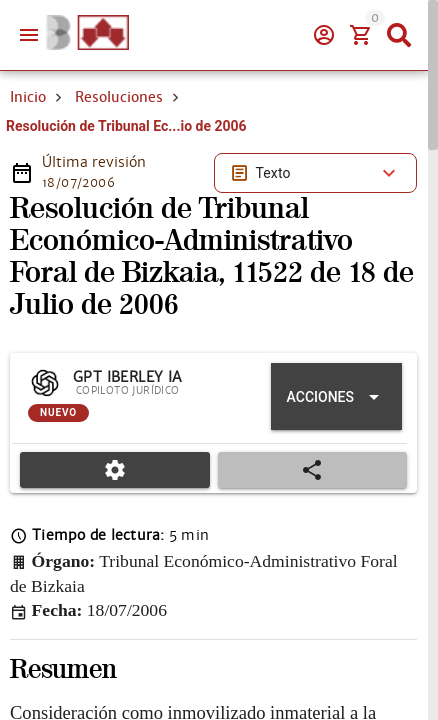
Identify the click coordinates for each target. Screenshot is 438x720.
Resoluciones (119, 168)
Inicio (28, 168)
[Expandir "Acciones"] (336, 467)
